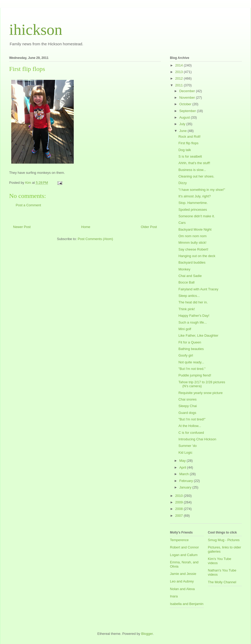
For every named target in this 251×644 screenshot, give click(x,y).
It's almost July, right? (195, 196)
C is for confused (191, 433)
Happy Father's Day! (194, 316)
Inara (174, 596)
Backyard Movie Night (195, 229)
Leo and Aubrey (182, 581)
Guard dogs (187, 413)
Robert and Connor (184, 547)
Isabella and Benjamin (187, 604)
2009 (179, 502)
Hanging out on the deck (197, 256)
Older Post (149, 227)
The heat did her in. (193, 302)
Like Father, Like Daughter (198, 335)
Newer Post (22, 227)
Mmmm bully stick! (192, 243)
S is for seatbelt (190, 156)
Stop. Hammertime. (193, 203)
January (186, 487)
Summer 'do (187, 446)
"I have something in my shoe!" (202, 190)
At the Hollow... (190, 426)
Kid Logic (185, 453)
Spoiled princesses (193, 210)
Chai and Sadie (190, 276)
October (186, 104)
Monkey (184, 269)
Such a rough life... (192, 322)
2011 (179, 85)
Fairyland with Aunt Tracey (198, 289)
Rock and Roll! (189, 137)
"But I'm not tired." (192, 369)
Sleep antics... (189, 296)
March (185, 474)
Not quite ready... (191, 362)
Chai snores (187, 399)
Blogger (147, 634)
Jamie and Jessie (183, 574)
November (188, 98)
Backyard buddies (192, 262)
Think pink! (187, 309)
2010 (179, 496)
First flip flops (188, 143)
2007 (179, 516)
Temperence (179, 540)
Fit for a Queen (190, 342)
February (187, 481)
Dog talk (185, 150)
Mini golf (185, 329)
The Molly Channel (222, 582)
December (188, 91)
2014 (179, 65)
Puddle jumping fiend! (195, 375)
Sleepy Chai (187, 406)
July (183, 124)
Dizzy (182, 183)
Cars (182, 223)
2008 (179, 509)
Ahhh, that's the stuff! (194, 163)
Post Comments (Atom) (95, 239)
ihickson (36, 30)
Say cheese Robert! (193, 249)
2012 (179, 78)
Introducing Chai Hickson (197, 439)
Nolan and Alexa (182, 589)
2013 (179, 72)
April (183, 467)
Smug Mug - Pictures (224, 540)
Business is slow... (192, 170)
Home (86, 227)
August (185, 117)
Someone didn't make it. (196, 216)
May (183, 461)
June (184, 131)
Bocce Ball (186, 282)
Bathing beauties (191, 349)
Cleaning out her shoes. (196, 176)
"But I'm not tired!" (192, 419)
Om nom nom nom (192, 236)
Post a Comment (28, 205)
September (188, 111)
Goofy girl (186, 355)
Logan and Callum (184, 555)
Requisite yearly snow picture (200, 393)
